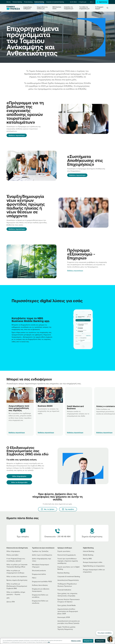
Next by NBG (87, 559)
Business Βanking (63, 573)
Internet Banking (89, 551)
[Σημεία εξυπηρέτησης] (92, 533)
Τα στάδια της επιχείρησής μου (84, 8)
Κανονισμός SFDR (64, 617)
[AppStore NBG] (12, 346)
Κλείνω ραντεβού (12, 555)
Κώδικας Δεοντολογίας (40, 585)
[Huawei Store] (89, 579)
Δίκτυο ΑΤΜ (11, 602)
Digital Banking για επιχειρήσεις (94, 566)
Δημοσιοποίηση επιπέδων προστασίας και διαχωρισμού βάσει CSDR (68, 611)
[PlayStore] (89, 578)
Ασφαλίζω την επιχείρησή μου (69, 8)
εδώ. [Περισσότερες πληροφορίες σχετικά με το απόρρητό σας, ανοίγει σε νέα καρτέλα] (49, 642)
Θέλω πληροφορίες (13, 551)
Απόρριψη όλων (88, 641)
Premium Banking (17, 2)
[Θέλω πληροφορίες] (19, 476)
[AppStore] (89, 576)
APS (8, 598)
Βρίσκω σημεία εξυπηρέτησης (17, 580)
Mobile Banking (88, 555)
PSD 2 (34, 578)
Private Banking (28, 2)
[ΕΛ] (92, 2)
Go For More (73, 2)
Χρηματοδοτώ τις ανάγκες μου (42, 8)
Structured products (39, 570)
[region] (57, 641)
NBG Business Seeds (57, 8)
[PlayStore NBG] (12, 346)
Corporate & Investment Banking (55, 2)
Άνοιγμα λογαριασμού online (93, 562)
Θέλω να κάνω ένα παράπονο (17, 576)
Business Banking (39, 2)
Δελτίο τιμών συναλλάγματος (42, 555)
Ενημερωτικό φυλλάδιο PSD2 (42, 581)
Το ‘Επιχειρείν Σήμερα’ (99, 8)
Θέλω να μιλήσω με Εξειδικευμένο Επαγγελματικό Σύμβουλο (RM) (17, 586)
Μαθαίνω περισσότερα (17, 135)
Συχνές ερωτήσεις (64, 551)
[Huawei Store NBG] (13, 346)
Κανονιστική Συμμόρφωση (67, 555)
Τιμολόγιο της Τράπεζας (40, 551)
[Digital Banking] (102, 2)
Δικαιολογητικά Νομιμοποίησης (68, 580)
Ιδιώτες (9, 2)
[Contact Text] (57, 533)
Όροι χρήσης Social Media (67, 605)
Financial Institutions (64, 590)
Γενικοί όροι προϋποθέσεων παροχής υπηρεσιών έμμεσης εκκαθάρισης (68, 561)
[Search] (107, 8)
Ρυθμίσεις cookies (76, 641)
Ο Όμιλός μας (82, 2)
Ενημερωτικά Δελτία (39, 574)
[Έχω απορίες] (23, 533)
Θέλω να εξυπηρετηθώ (19, 482)
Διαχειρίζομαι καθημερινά (28, 8)
